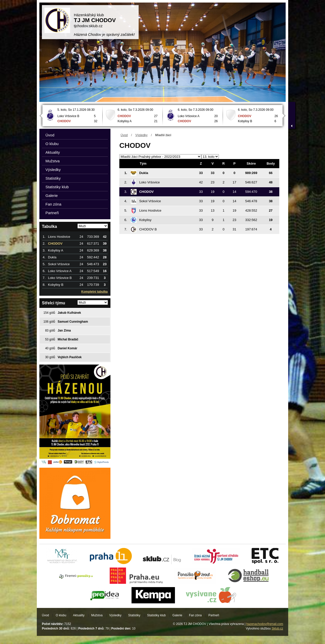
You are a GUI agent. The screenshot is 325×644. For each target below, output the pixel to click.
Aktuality (53, 152)
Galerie (52, 195)
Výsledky (141, 135)
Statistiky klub (57, 187)
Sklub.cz (277, 629)
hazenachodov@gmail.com (265, 624)
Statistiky (53, 178)
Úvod (124, 135)
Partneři (52, 213)
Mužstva (53, 161)
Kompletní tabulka (94, 292)
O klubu (52, 144)
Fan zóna (53, 204)
